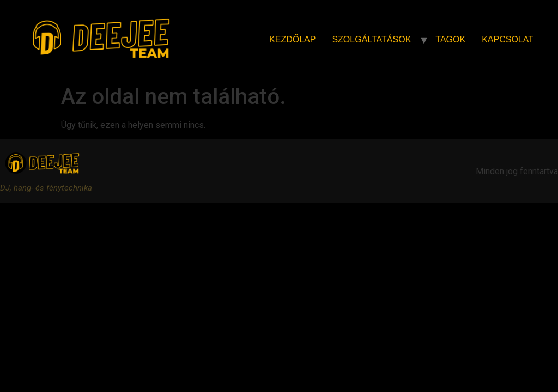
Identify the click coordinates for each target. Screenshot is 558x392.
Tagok (450, 39)
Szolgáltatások (371, 39)
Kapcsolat (508, 39)
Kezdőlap (292, 39)
